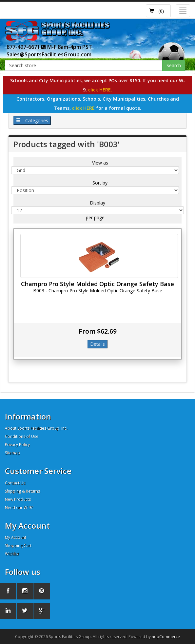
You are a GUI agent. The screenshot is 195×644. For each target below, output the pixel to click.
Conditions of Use (22, 436)
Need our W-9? (19, 507)
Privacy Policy (17, 445)
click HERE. (100, 90)
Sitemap (12, 453)
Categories (32, 120)
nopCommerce (166, 637)
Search (174, 65)
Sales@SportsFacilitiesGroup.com (49, 54)
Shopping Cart (18, 546)
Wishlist (12, 554)
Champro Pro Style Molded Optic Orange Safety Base (97, 284)
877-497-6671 (26, 47)
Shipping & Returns (22, 491)
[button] (158, 11)
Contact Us (15, 483)
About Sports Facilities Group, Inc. (36, 428)
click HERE (84, 108)
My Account (16, 537)
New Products (18, 499)
